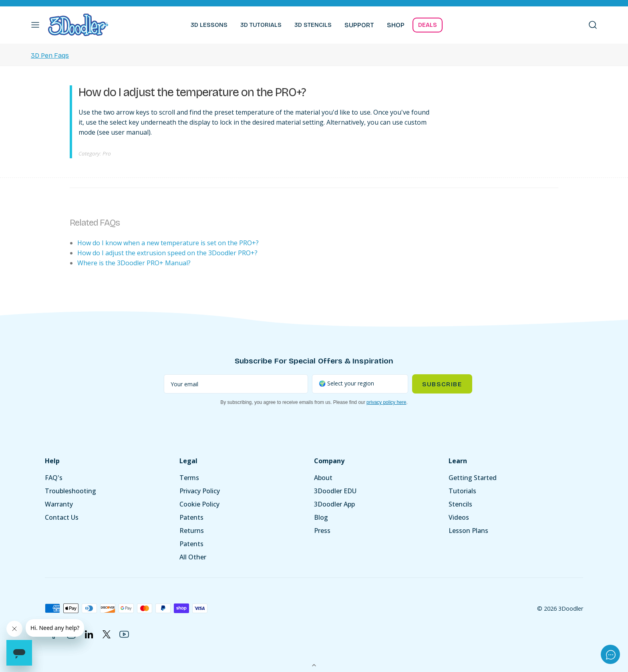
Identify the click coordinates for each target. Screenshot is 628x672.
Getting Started (473, 478)
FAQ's (54, 478)
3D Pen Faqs (50, 55)
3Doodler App (334, 504)
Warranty (59, 504)
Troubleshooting (70, 491)
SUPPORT (359, 25)
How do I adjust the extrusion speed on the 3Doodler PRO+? (167, 253)
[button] (35, 25)
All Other (193, 557)
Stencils (460, 504)
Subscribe (442, 384)
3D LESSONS (209, 25)
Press (322, 531)
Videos (459, 517)
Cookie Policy (199, 504)
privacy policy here (386, 402)
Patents (191, 517)
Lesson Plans (468, 531)
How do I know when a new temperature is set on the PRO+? (168, 243)
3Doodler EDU (335, 491)
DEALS (428, 25)
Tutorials (462, 491)
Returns (192, 531)
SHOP (396, 25)
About (323, 478)
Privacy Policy (200, 491)
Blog (321, 517)
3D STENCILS (313, 25)
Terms (189, 478)
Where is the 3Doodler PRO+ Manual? (134, 263)
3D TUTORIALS (261, 25)
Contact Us (62, 517)
